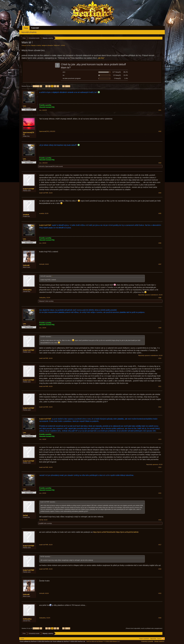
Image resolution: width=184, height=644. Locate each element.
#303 (160, 163)
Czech (22, 639)
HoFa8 (25, 515)
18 (58, 86)
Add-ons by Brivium (103, 641)
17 (55, 86)
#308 (160, 298)
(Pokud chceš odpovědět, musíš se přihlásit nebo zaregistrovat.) (144, 628)
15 (49, 86)
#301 (160, 110)
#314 (160, 467)
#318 (160, 569)
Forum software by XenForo (36, 641)
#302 (160, 131)
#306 (160, 243)
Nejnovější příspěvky (29, 32)
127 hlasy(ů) (117, 72)
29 (63, 86)
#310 (160, 358)
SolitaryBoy (27, 290)
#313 (160, 439)
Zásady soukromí (159, 641)
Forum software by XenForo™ (69, 641)
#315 (160, 493)
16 (52, 86)
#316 (160, 520)
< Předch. (36, 86)
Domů (159, 639)
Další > (68, 86)
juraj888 (41, 523)
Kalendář (35, 28)
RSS (163, 639)
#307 (160, 264)
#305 (160, 213)
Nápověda (153, 639)
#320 (160, 618)
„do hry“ (101, 58)
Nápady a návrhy (36, 45)
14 (46, 86)
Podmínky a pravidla (147, 641)
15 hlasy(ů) (117, 75)
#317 (160, 545)
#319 (160, 593)
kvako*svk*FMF (29, 189)
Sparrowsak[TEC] (29, 133)
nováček (26, 215)
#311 (160, 386)
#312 (160, 407)
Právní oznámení (144, 639)
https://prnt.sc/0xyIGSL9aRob (127, 532)
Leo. (25, 106)
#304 (160, 193)
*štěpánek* (57, 45)
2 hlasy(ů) (117, 78)
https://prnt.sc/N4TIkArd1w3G (104, 532)
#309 (160, 328)
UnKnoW (41, 166)
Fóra (26, 28)
